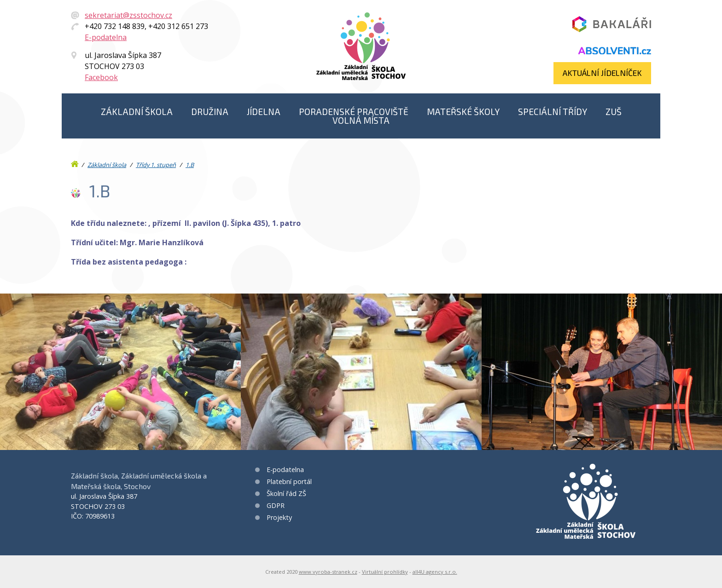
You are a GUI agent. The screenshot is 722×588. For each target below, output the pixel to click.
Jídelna (264, 112)
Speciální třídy (553, 112)
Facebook (101, 77)
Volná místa (361, 120)
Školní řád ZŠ (286, 493)
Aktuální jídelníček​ (602, 73)
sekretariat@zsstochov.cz (128, 15)
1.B (190, 165)
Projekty (279, 517)
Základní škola (137, 112)
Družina (210, 112)
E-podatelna (106, 37)
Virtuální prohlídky (385, 572)
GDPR (276, 505)
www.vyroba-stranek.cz (328, 572)
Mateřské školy (463, 112)
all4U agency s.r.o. (435, 572)
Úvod (76, 162)
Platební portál (289, 481)
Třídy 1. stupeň (156, 165)
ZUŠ (614, 112)
